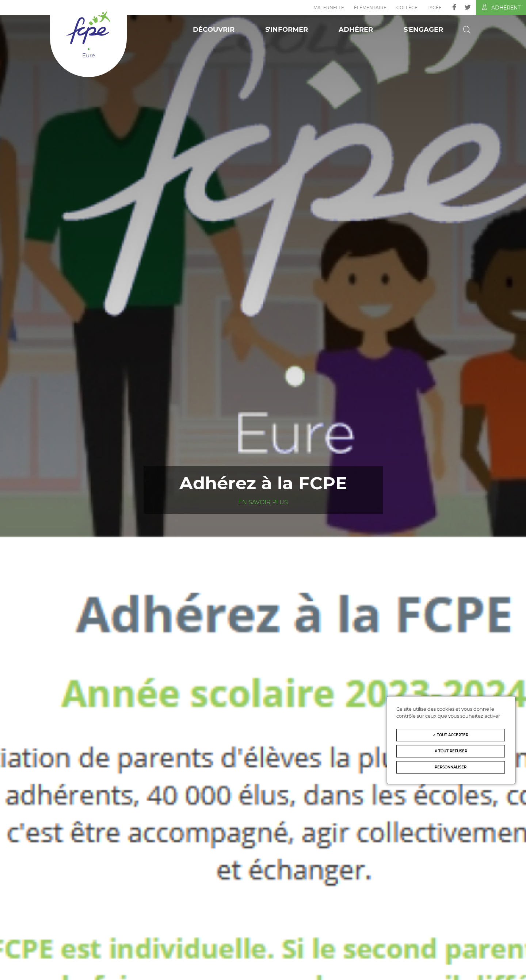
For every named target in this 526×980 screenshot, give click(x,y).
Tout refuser (451, 751)
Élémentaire (370, 7)
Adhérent (501, 7)
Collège (407, 7)
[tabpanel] (263, 490)
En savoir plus (263, 502)
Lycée (434, 7)
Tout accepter (451, 735)
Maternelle (329, 7)
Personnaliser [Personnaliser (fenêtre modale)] (451, 767)
